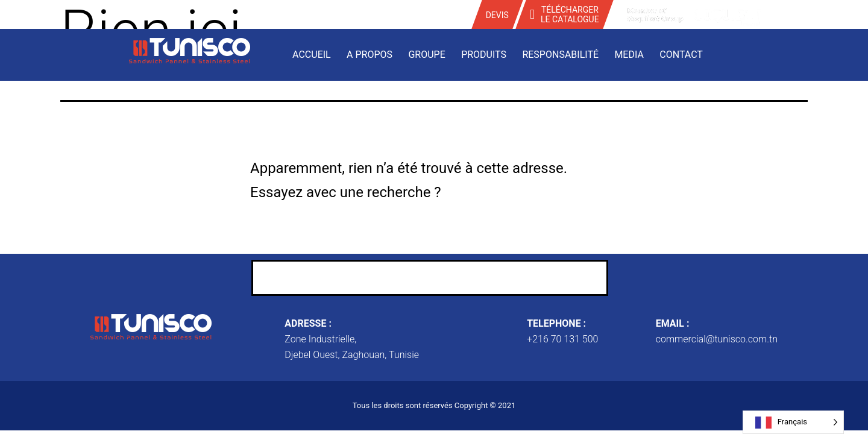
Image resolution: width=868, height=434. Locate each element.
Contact (681, 55)
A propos (370, 55)
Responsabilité (560, 55)
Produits (484, 55)
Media (629, 55)
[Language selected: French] (793, 422)
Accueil (312, 55)
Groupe (426, 55)
